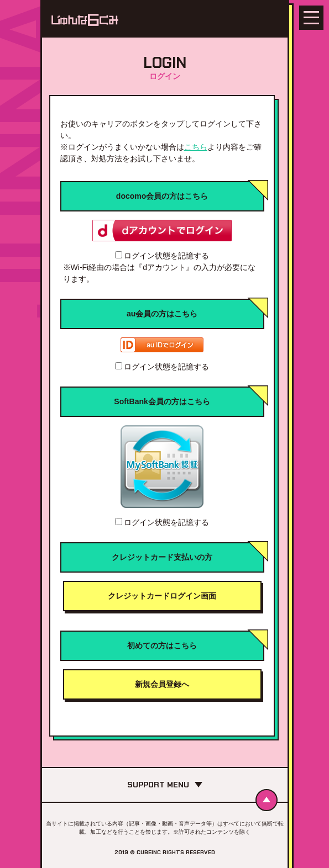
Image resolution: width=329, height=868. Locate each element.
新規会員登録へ (162, 684)
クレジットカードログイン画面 (162, 596)
